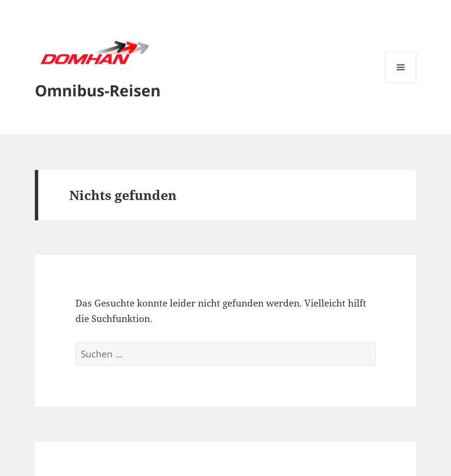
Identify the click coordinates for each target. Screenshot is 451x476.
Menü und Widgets (401, 83)
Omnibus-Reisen (98, 90)
